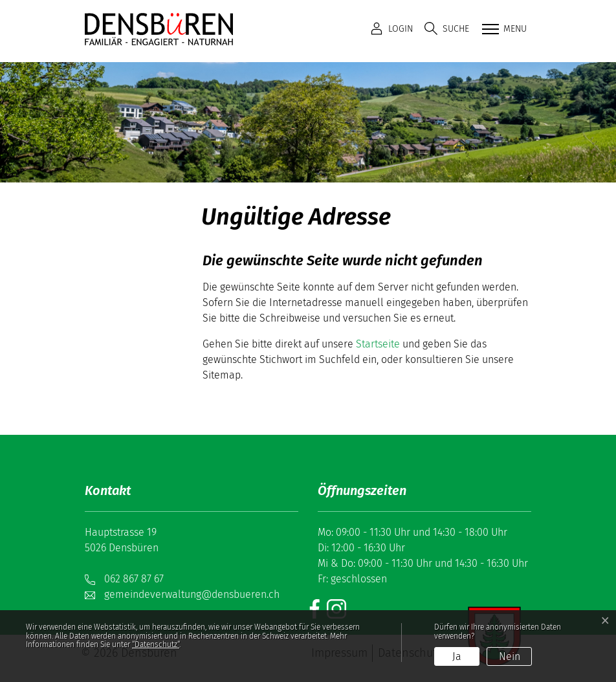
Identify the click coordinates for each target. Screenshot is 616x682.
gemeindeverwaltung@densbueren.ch (192, 594)
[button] (447, 29)
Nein (510, 656)
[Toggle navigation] (503, 30)
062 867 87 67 (134, 579)
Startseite (378, 344)
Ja (457, 656)
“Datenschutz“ (156, 644)
